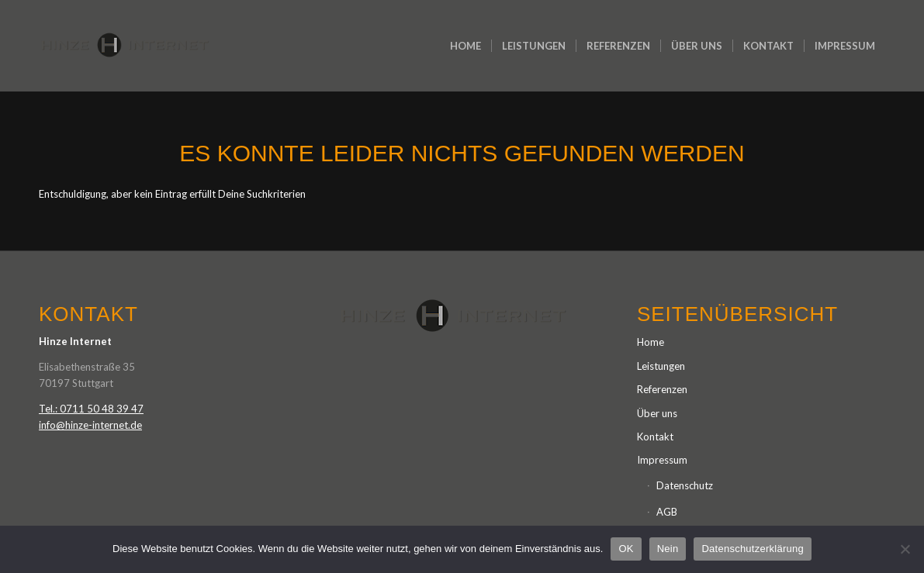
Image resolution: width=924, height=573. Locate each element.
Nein (668, 549)
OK (626, 549)
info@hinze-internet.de (90, 425)
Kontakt (655, 437)
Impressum (662, 460)
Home (651, 342)
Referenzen (662, 389)
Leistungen (661, 366)
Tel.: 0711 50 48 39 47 (91, 409)
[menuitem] (465, 46)
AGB (667, 512)
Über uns (657, 413)
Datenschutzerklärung (752, 549)
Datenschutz (685, 485)
